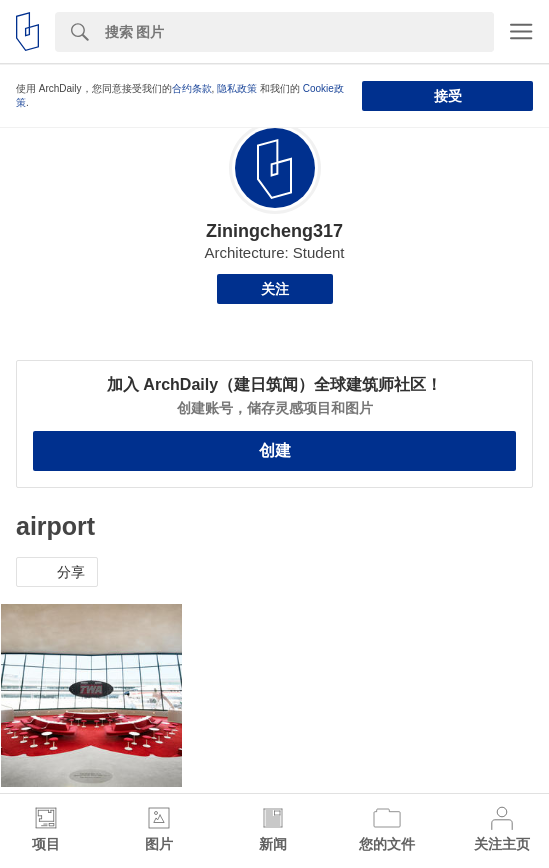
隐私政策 (237, 88)
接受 (448, 96)
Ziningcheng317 (274, 231)
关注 (275, 289)
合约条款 (192, 88)
